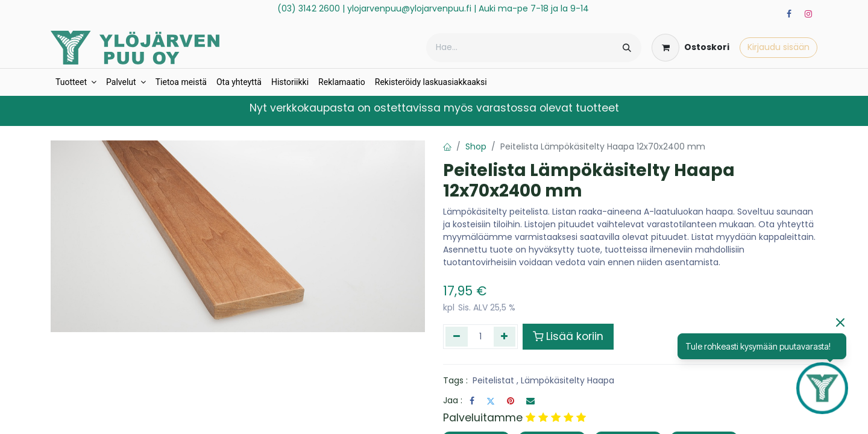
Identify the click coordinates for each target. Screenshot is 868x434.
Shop (476, 146)
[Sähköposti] (530, 401)
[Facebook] (789, 14)
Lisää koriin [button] (568, 336)
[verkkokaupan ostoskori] (690, 48)
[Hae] (627, 48)
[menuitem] (76, 82)
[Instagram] (808, 14)
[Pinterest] (511, 401)
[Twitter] (491, 401)
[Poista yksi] (457, 336)
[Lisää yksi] (505, 336)
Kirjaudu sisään (778, 47)
